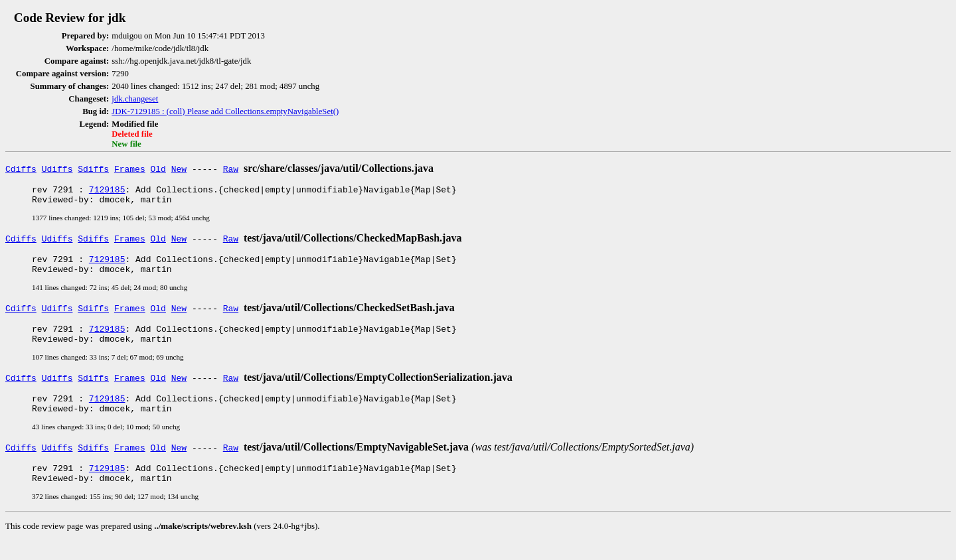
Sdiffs (93, 169)
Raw (231, 169)
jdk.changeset (135, 99)
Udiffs (57, 169)
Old (158, 169)
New (179, 169)
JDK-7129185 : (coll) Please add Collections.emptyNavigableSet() (225, 111)
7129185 (107, 191)
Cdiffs (21, 169)
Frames (130, 169)
